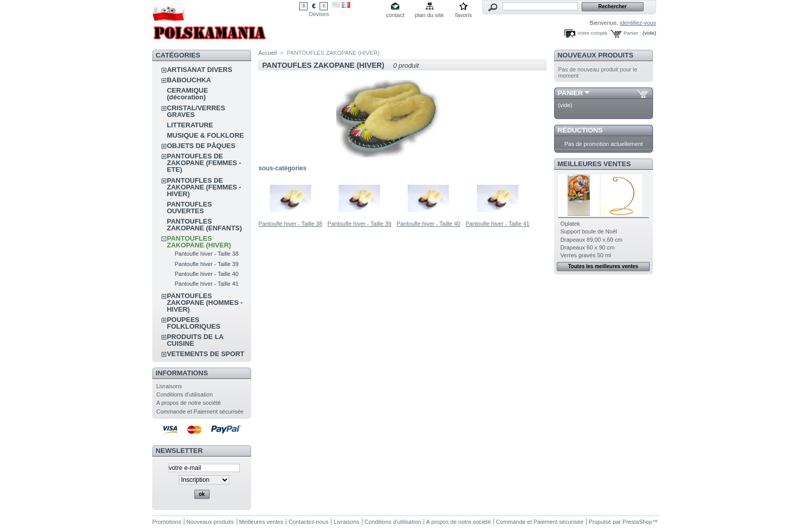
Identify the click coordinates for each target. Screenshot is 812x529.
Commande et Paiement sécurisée (200, 412)
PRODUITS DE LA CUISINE (195, 340)
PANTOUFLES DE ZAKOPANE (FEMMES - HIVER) (204, 187)
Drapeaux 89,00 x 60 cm (591, 240)
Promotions (167, 522)
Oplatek (570, 224)
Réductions (580, 130)
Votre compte (592, 33)
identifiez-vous (638, 23)
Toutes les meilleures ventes (603, 266)
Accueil (267, 53)
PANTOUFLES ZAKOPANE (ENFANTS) (204, 225)
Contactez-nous (308, 522)
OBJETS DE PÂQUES (201, 146)
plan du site (429, 15)
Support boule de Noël (589, 231)
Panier (570, 93)
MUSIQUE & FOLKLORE (205, 135)
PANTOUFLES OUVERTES (189, 208)
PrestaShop (637, 522)
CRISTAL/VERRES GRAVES (196, 111)
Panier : (632, 33)
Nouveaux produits (596, 55)
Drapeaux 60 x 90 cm (588, 247)
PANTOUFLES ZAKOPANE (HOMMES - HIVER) (205, 303)
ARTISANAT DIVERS (199, 70)
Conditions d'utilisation (185, 394)
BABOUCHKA (189, 80)
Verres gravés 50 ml (586, 255)
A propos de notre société (189, 403)
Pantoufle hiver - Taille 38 (206, 254)
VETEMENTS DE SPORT (206, 354)
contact (395, 15)
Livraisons (169, 386)
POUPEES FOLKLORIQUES (193, 323)
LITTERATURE (190, 125)
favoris (463, 15)
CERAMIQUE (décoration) (187, 94)
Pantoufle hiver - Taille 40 (206, 274)
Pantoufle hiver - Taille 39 (206, 264)
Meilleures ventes (594, 164)
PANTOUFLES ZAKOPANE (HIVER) (199, 242)
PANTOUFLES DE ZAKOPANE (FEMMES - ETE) (204, 163)
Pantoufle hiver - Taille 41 (206, 284)
